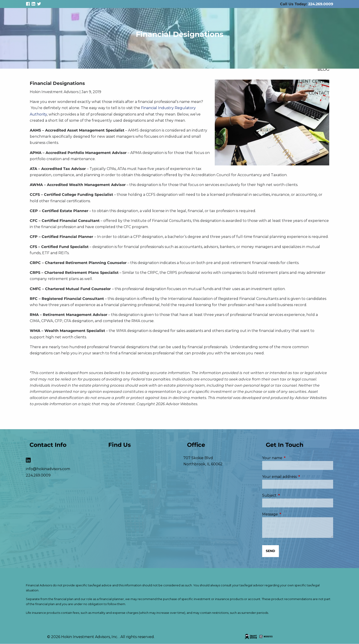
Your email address (298, 477)
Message (289, 514)
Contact (319, 93)
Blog (324, 69)
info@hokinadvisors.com (48, 469)
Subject (289, 495)
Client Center (313, 81)
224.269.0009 (321, 4)
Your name (291, 458)
